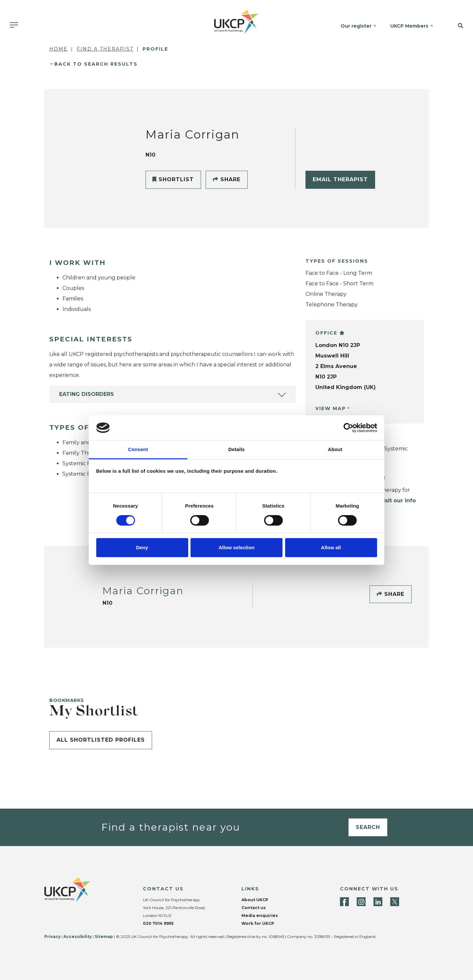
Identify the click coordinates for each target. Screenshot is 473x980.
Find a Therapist (105, 49)
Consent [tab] (138, 449)
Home (58, 49)
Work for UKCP (258, 923)
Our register (357, 26)
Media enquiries (260, 915)
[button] (456, 26)
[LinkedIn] (378, 902)
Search (368, 827)
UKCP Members (410, 26)
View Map (331, 408)
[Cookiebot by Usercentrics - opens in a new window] (348, 428)
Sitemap (104, 936)
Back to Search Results (96, 64)
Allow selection (236, 547)
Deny (142, 547)
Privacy (52, 936)
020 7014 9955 (158, 923)
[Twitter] (395, 902)
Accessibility (78, 936)
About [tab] (335, 449)
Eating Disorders (87, 394)
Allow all (331, 547)
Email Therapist (340, 179)
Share (227, 179)
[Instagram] (361, 902)
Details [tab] (236, 449)
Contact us (254, 908)
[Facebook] (344, 902)
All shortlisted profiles (101, 740)
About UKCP (255, 900)
